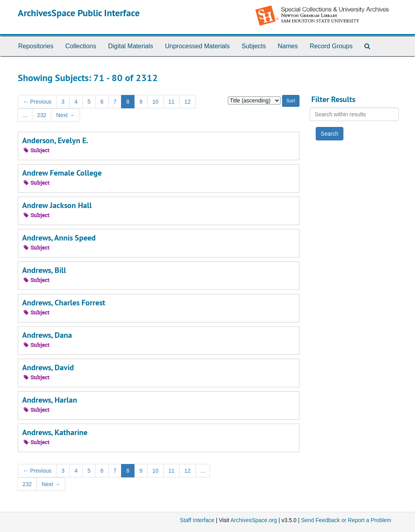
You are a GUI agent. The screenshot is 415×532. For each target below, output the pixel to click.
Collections (81, 46)
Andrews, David (48, 367)
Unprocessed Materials (197, 46)
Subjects (254, 46)
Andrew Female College (62, 173)
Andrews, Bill (44, 270)
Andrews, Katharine (55, 432)
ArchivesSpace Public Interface (79, 13)
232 (42, 115)
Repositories (36, 46)
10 (155, 102)
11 (172, 102)
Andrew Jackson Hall (57, 205)
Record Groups (331, 46)
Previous (37, 102)
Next (65, 115)
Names (288, 46)
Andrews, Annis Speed (59, 238)
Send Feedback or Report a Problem (346, 520)
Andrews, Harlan (50, 400)
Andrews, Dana (47, 335)
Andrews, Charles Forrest (64, 303)
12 (188, 102)
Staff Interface (197, 520)
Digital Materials (131, 46)
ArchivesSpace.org (254, 520)
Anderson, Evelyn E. (55, 140)
